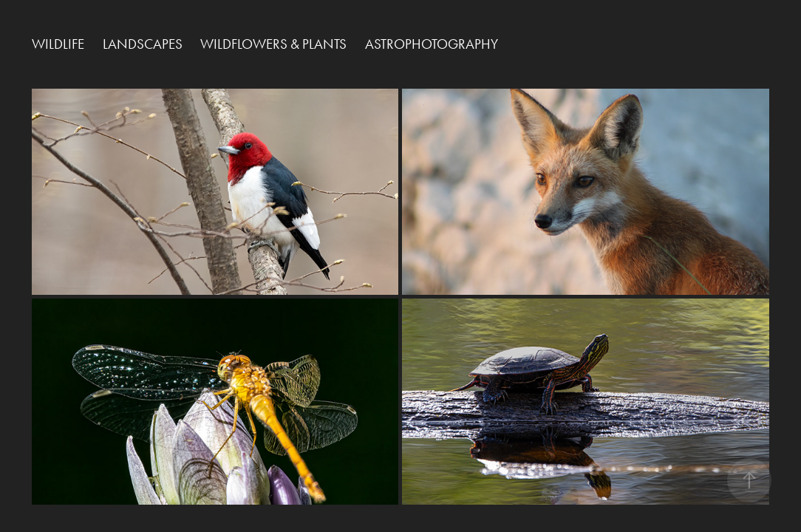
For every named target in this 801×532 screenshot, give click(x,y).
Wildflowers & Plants (273, 44)
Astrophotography (432, 44)
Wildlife (58, 44)
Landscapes (143, 44)
